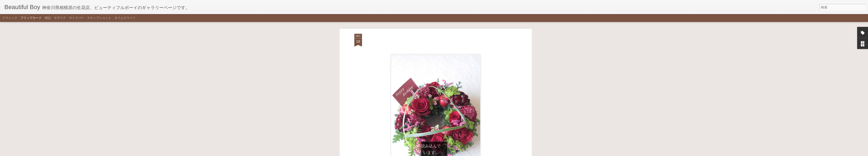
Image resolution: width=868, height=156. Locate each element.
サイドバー (77, 18)
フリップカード (31, 18)
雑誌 (48, 18)
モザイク (60, 18)
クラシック (10, 18)
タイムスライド (125, 18)
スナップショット (99, 18)
